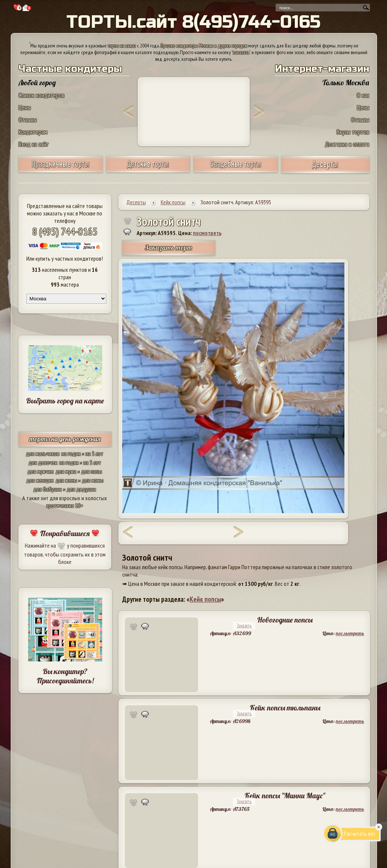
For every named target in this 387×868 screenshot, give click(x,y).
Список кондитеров (41, 95)
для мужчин (40, 471)
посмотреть (207, 233)
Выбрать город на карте (65, 401)
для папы (91, 471)
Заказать (244, 626)
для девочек (43, 462)
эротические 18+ (65, 505)
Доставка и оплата (347, 144)
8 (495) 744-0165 (65, 231)
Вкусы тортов (353, 132)
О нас (363, 95)
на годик (71, 453)
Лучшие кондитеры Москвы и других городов (204, 46)
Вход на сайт (34, 144)
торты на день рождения (65, 439)
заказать (241, 52)
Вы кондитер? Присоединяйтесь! (65, 676)
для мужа (66, 471)
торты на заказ (122, 46)
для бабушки (48, 489)
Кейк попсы (205, 599)
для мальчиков (43, 453)
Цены (25, 107)
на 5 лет (94, 453)
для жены (66, 480)
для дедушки (81, 489)
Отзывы (28, 120)
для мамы (93, 480)
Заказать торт (169, 247)
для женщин (40, 480)
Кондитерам (33, 132)
